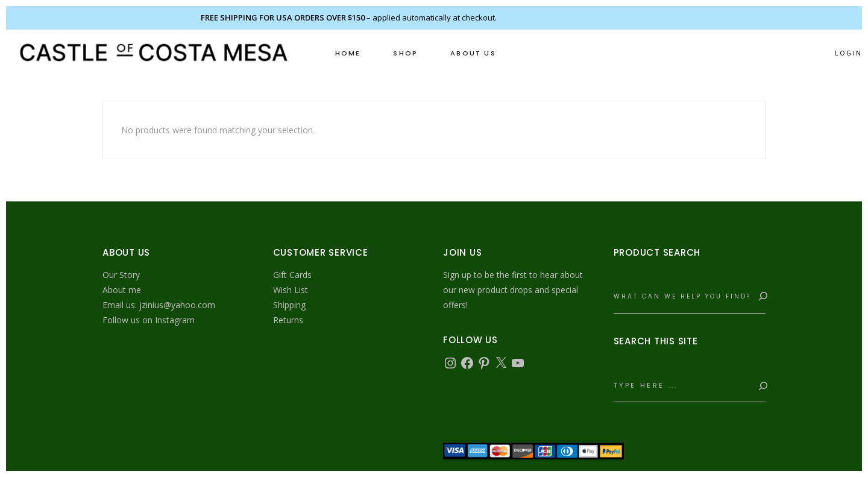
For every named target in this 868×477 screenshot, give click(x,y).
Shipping (289, 305)
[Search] (761, 297)
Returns (288, 320)
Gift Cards (292, 275)
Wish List (291, 290)
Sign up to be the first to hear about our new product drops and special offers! (513, 290)
